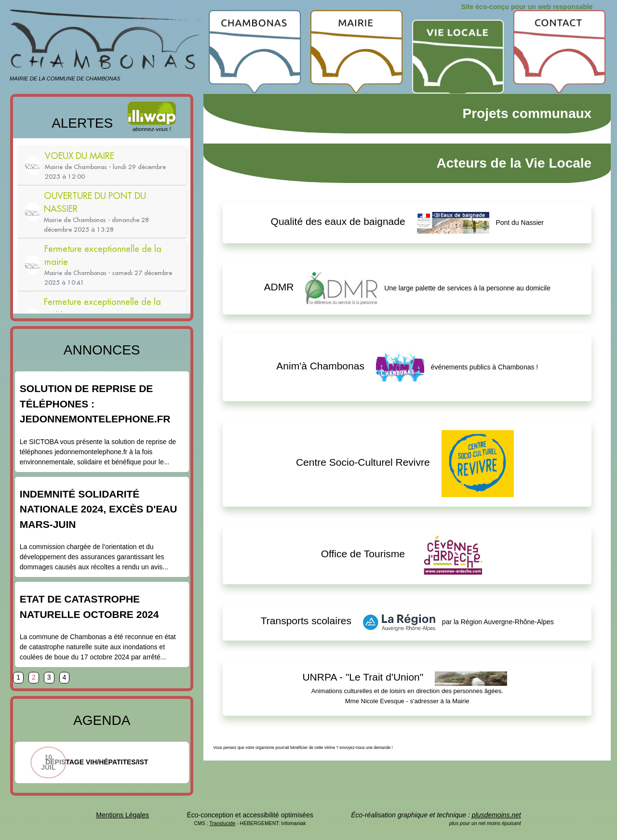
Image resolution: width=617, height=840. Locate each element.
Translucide (222, 823)
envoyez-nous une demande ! (366, 748)
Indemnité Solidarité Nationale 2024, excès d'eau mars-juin (99, 509)
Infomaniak (293, 823)
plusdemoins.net (496, 815)
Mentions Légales (122, 815)
